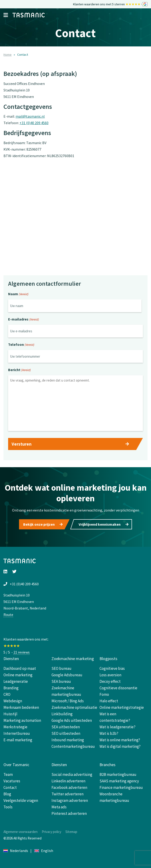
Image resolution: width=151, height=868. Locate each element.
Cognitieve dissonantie (118, 688)
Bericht (19, 370)
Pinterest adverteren (69, 813)
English (44, 851)
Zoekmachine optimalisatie (74, 707)
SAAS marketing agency (119, 781)
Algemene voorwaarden (21, 832)
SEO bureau (61, 668)
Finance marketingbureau (121, 787)
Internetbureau (17, 733)
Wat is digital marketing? (120, 746)
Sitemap (71, 832)
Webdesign (13, 701)
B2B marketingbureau (118, 774)
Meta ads (59, 807)
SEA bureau (61, 681)
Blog (7, 794)
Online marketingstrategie (122, 707)
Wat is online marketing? (120, 740)
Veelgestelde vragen (21, 800)
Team (8, 774)
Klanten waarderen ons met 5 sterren (110, 4)
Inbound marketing (68, 740)
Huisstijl (10, 714)
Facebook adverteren (69, 787)
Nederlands (16, 851)
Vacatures (12, 781)
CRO (7, 694)
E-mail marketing (18, 740)
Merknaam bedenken (21, 707)
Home (8, 55)
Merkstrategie (15, 727)
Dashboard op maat (20, 668)
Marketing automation (22, 720)
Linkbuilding (62, 714)
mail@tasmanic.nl (30, 116)
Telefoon (21, 345)
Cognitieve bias (112, 668)
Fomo (104, 694)
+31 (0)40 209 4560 (34, 123)
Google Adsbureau (67, 675)
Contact (10, 787)
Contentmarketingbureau (73, 746)
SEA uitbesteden (66, 727)
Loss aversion (110, 675)
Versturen (22, 444)
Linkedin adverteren (68, 781)
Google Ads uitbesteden (72, 720)
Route (8, 615)
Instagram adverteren (70, 800)
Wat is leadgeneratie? (117, 727)
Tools (8, 807)
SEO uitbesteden (66, 733)
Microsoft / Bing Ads (68, 701)
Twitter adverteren (67, 794)
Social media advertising (72, 774)
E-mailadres (24, 320)
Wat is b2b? (109, 733)
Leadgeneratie (16, 681)
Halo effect (109, 701)
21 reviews (22, 652)
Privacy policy (51, 832)
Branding (11, 688)
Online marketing (18, 675)
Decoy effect (110, 681)
